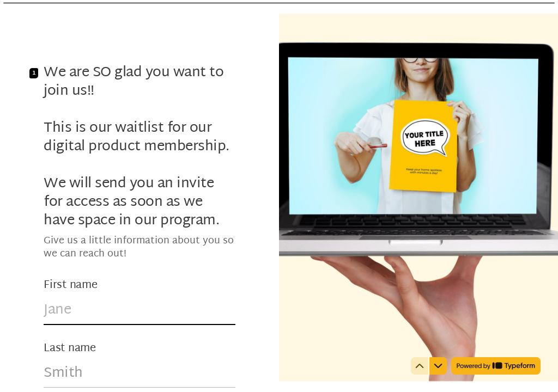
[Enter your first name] (139, 310)
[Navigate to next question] (438, 366)
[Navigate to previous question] (420, 366)
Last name (70, 348)
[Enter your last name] (139, 373)
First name (71, 285)
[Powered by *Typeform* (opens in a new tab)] (496, 366)
